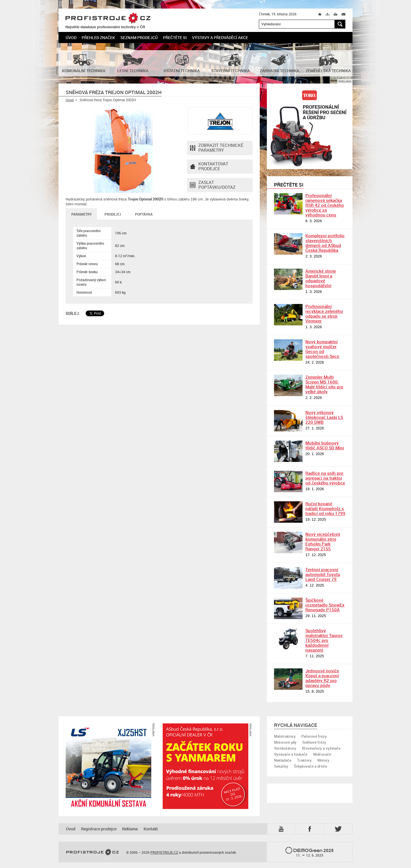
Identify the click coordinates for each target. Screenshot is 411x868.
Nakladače (283, 760)
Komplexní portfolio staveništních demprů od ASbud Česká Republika (325, 243)
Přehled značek (98, 37)
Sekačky (281, 766)
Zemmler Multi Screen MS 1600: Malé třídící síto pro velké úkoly (324, 384)
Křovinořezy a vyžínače (321, 748)
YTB (282, 829)
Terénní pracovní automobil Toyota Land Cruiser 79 (323, 574)
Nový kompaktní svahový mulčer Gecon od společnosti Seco (322, 349)
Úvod (71, 37)
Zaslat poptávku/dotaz (213, 185)
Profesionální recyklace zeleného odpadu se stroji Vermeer (324, 314)
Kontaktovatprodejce (209, 167)
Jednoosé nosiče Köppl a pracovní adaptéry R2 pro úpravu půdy (322, 678)
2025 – (310, 852)
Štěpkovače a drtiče (311, 766)
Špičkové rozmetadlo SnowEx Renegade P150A (325, 605)
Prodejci (113, 214)
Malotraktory (285, 736)
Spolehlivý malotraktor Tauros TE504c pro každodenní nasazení (324, 640)
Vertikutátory (285, 748)
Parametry (81, 214)
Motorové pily (285, 742)
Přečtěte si (175, 37)
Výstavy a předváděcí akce (220, 37)
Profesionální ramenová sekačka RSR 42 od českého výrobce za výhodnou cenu (325, 205)
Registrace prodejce (99, 829)
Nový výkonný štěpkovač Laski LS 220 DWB (324, 417)
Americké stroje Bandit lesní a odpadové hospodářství (321, 278)
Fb (311, 829)
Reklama (130, 829)
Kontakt (151, 829)
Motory (323, 760)
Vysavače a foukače (291, 754)
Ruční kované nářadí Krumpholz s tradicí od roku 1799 (325, 508)
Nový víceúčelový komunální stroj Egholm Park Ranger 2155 (323, 541)
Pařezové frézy (314, 736)
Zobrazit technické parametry (217, 148)
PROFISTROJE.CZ (108, 18)
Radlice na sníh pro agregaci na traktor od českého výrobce (325, 478)
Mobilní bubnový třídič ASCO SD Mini (325, 445)
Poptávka (144, 214)
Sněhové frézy (314, 742)
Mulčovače (322, 754)
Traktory (304, 760)
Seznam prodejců (139, 37)
